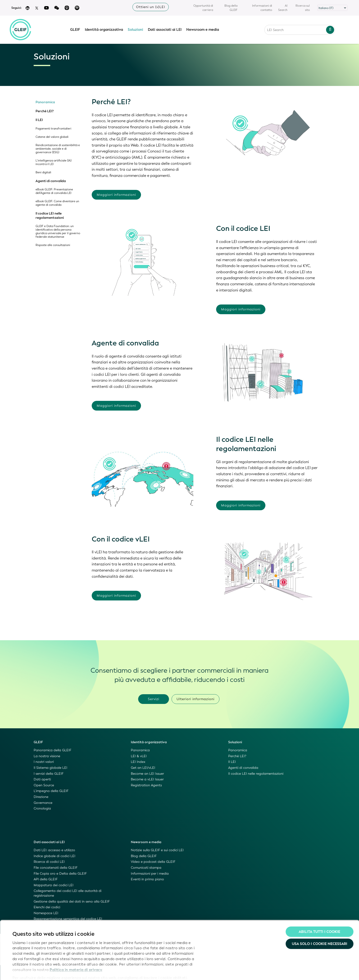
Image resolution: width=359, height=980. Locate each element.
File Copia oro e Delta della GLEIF (60, 874)
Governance (43, 803)
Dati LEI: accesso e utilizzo (54, 850)
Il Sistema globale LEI (50, 768)
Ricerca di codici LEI (49, 862)
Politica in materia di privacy (76, 950)
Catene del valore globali (52, 137)
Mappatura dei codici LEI (54, 885)
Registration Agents (146, 785)
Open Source (44, 785)
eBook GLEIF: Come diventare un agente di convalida (57, 203)
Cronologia (42, 808)
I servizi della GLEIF (49, 774)
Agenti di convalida (51, 181)
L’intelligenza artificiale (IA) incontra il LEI (54, 162)
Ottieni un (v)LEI (151, 7)
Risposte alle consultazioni (53, 245)
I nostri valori (44, 762)
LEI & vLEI (139, 756)
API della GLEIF (46, 879)
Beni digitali (43, 172)
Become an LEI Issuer (147, 774)
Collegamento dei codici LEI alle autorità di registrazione (68, 893)
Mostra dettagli (26, 971)
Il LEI (39, 120)
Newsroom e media (204, 29)
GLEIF (76, 29)
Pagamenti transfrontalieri (53, 129)
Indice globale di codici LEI (55, 856)
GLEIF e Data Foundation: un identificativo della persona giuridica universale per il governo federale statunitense (58, 232)
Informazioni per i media (150, 874)
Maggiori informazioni (116, 195)
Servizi (154, 699)
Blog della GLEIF (231, 8)
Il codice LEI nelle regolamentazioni (50, 216)
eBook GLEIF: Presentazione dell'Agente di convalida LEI (54, 191)
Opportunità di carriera (203, 8)
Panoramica (45, 102)
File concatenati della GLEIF (56, 868)
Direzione (41, 797)
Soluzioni (137, 29)
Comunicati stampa (146, 868)
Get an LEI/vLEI (143, 768)
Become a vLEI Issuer (147, 779)
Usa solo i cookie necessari (319, 924)
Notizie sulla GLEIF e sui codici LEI (157, 850)
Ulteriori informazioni (195, 699)
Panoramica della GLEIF (52, 750)
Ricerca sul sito (303, 8)
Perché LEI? (45, 111)
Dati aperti (42, 779)
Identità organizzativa (105, 29)
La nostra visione (47, 756)
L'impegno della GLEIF (51, 791)
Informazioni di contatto (262, 8)
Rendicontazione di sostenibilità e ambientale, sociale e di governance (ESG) (58, 149)
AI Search (283, 8)
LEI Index (138, 762)
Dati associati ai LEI (166, 29)
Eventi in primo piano (147, 879)
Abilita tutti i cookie (320, 912)
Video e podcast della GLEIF (153, 862)
